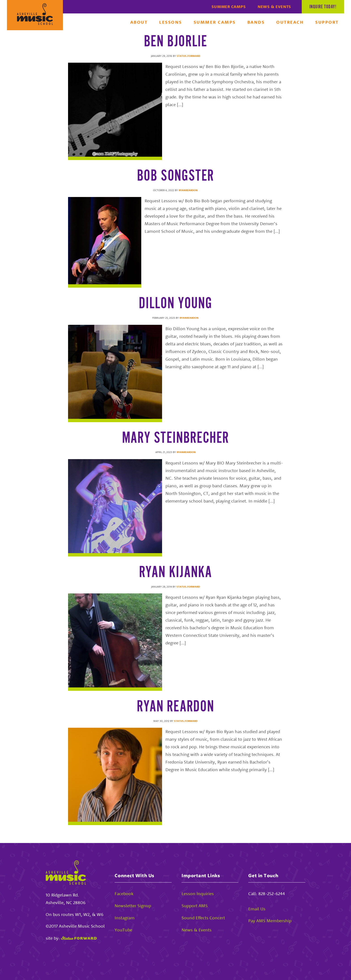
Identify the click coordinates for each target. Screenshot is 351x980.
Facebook (124, 893)
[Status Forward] (79, 938)
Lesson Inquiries (198, 893)
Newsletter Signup (133, 906)
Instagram (125, 918)
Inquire (323, 7)
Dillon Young (175, 304)
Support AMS (195, 906)
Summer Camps (229, 7)
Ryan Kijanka (176, 573)
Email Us (257, 909)
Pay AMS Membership (270, 921)
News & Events (274, 7)
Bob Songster (176, 176)
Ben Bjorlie (176, 42)
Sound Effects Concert (203, 918)
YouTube (123, 930)
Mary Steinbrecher (176, 438)
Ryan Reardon (175, 707)
